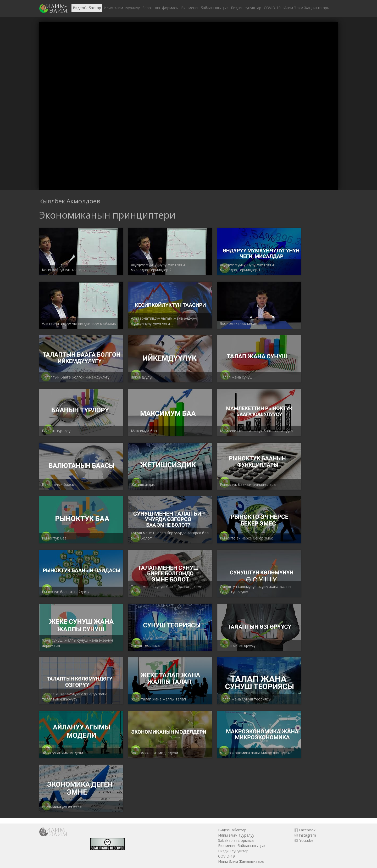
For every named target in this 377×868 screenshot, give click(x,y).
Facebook (305, 830)
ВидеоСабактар (87, 8)
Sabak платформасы (160, 8)
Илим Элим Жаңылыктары (306, 8)
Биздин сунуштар (246, 8)
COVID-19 (272, 8)
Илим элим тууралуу (122, 8)
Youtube (304, 840)
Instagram (305, 835)
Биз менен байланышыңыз (205, 8)
